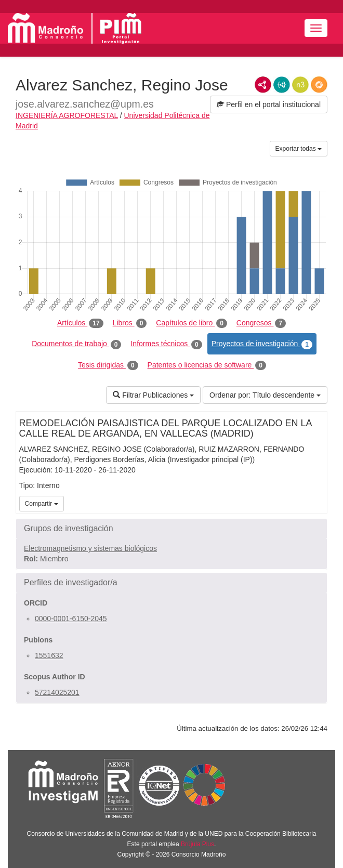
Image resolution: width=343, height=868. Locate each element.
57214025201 (57, 692)
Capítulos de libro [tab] (192, 323)
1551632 (49, 655)
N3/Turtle (300, 85)
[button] (171, 529)
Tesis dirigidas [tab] (108, 365)
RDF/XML (263, 85)
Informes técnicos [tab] (166, 344)
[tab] (171, 529)
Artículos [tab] (80, 323)
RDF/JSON (319, 85)
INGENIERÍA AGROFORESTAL (67, 115)
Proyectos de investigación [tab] (262, 344)
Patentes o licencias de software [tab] (207, 365)
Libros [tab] (130, 323)
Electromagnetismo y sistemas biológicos (90, 548)
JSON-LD (282, 85)
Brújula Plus (197, 844)
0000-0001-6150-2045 (71, 619)
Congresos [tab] (261, 323)
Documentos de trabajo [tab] (76, 344)
